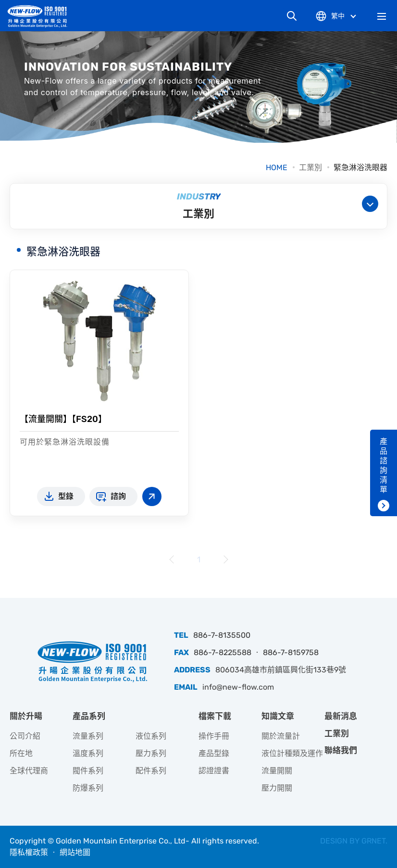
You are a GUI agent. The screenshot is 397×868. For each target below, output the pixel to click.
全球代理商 (29, 771)
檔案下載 (215, 716)
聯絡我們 (341, 750)
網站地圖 (75, 852)
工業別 (310, 167)
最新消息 (341, 716)
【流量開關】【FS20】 (63, 419)
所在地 (21, 753)
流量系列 (88, 736)
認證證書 (214, 771)
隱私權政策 (29, 852)
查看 (152, 496)
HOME (277, 167)
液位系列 (151, 736)
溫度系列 (88, 753)
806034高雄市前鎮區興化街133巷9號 (281, 670)
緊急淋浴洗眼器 (360, 167)
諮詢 (118, 496)
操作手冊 (214, 736)
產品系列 (89, 716)
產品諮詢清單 (384, 465)
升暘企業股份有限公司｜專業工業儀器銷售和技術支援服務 (41, 16)
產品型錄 (214, 753)
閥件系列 (88, 771)
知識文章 (278, 716)
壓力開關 (277, 788)
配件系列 (151, 771)
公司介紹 (25, 736)
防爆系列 (88, 788)
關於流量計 (281, 736)
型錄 (66, 496)
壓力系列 (151, 753)
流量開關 (277, 771)
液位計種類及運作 (292, 753)
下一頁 (225, 559)
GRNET (373, 841)
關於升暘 (26, 716)
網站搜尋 (292, 16)
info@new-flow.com (238, 687)
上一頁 (172, 559)
